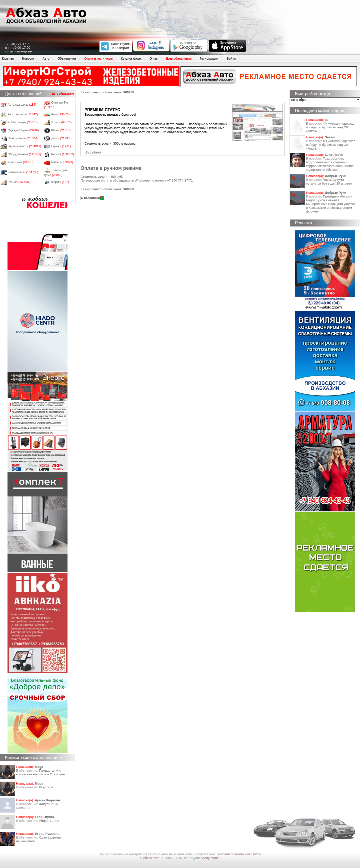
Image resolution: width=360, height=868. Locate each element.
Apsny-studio (210, 858)
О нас (153, 59)
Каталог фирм (131, 59)
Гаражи (61, 146)
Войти (231, 59)
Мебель (62, 162)
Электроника (23, 138)
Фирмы (60, 182)
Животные (21, 162)
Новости (28, 59)
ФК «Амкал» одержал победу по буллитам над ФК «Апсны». (331, 127)
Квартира (46, 787)
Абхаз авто (152, 858)
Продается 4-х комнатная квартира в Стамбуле (40, 772)
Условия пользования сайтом (239, 854)
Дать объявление (179, 59)
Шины (61, 130)
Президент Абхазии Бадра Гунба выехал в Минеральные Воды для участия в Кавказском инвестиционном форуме (331, 204)
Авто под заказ (22, 105)
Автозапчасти (23, 114)
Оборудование (24, 154)
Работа (63, 154)
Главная (8, 59)
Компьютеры (23, 172)
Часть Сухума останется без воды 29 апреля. (329, 182)
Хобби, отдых (23, 122)
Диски (61, 138)
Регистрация (209, 59)
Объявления (67, 59)
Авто (46, 59)
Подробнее (93, 152)
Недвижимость (24, 146)
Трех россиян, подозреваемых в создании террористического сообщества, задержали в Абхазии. (330, 164)
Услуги (61, 122)
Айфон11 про (49, 821)
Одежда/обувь (23, 130)
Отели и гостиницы (98, 59)
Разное (19, 182)
